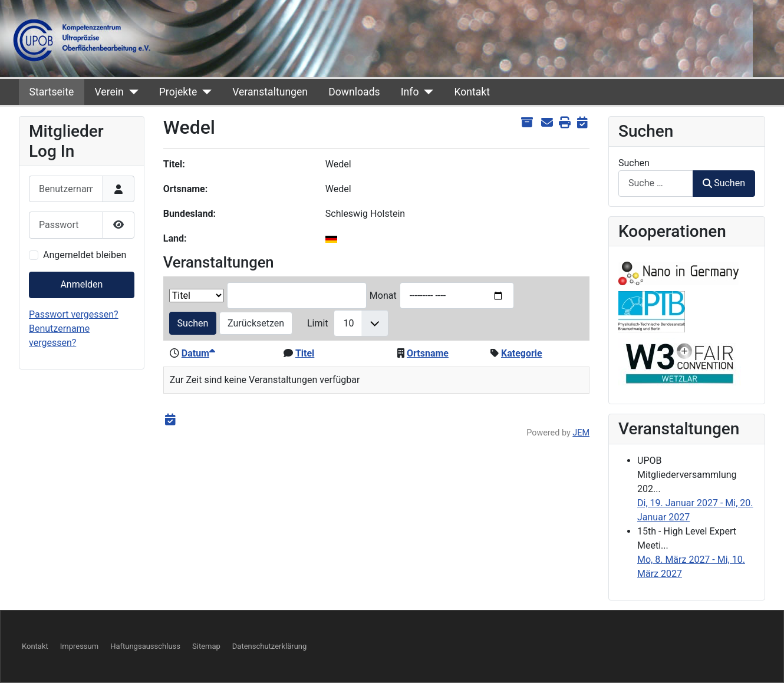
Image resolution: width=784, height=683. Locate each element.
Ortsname (428, 353)
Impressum (79, 646)
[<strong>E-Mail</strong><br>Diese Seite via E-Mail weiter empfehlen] (547, 123)
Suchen (193, 323)
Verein (109, 92)
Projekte (178, 92)
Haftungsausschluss (145, 646)
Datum (198, 353)
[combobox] (656, 184)
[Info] (426, 92)
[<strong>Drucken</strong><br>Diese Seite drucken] (564, 123)
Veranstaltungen (270, 92)
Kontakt (472, 92)
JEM (581, 433)
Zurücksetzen (256, 323)
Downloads (354, 92)
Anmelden (81, 284)
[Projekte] (204, 92)
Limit (318, 323)
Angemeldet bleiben (85, 255)
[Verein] (131, 92)
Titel (305, 353)
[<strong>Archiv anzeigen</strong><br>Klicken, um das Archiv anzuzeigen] (527, 123)
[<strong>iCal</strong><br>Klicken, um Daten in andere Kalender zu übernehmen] (582, 123)
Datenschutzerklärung (270, 646)
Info (410, 92)
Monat (383, 296)
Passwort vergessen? (74, 314)
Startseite (52, 92)
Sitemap (206, 646)
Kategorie (522, 353)
